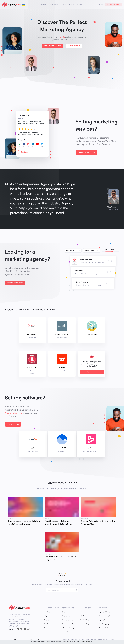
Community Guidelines (107, 628)
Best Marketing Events (106, 616)
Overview (65, 612)
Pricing (63, 4)
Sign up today (92, 372)
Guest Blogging (104, 624)
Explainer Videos (49, 632)
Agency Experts (104, 620)
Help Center (48, 624)
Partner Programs (86, 624)
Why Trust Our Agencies (70, 628)
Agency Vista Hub (13, 413)
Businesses (54, 4)
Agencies (44, 4)
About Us (47, 612)
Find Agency (66, 616)
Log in (101, 4)
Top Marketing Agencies (70, 624)
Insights (72, 4)
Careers (46, 620)
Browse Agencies (68, 620)
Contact (46, 628)
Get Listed (84, 616)
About (80, 4)
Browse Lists (66, 632)
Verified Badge (85, 620)
